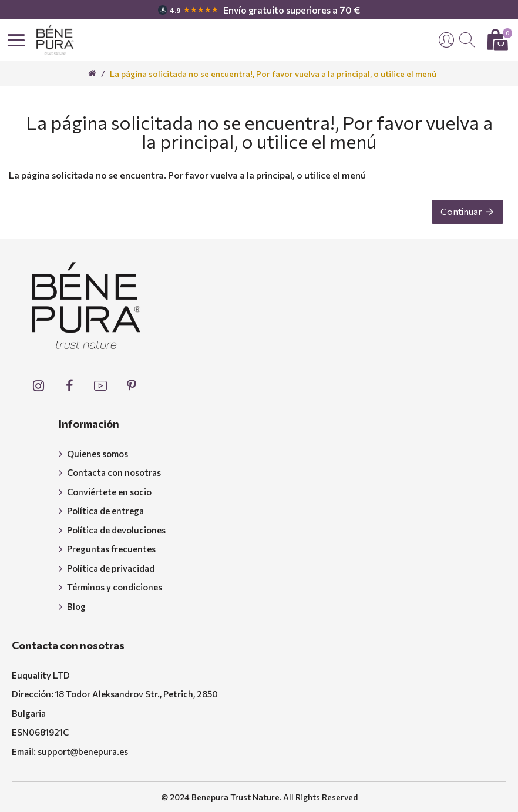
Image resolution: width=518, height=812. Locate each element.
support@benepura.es (83, 751)
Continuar (461, 211)
